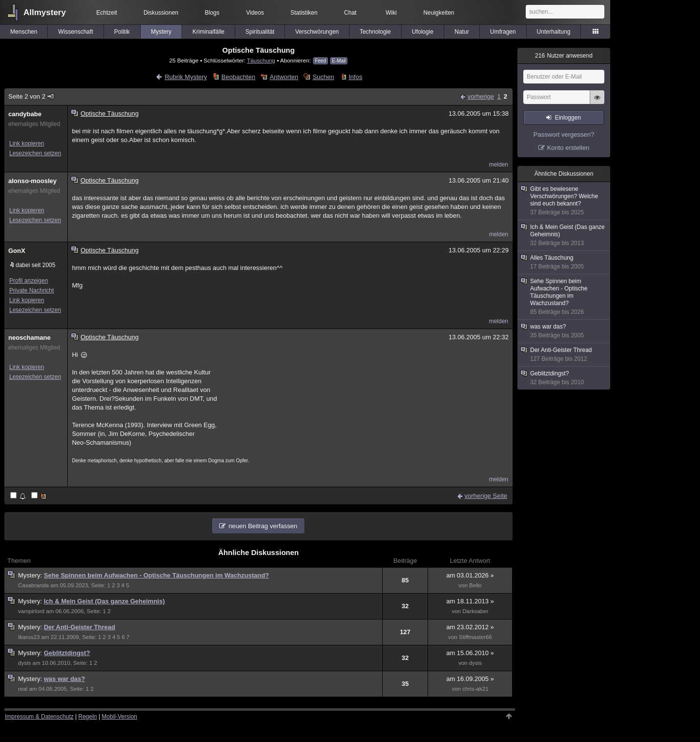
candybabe (25, 114)
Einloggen (568, 118)
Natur (462, 32)
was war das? (65, 679)
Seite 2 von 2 (31, 96)
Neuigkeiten (439, 13)
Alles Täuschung (564, 262)
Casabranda (33, 585)
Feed (320, 61)
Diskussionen (161, 13)
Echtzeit (107, 13)
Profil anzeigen (29, 281)
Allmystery (45, 12)
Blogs (212, 13)
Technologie (375, 32)
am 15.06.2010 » (470, 653)
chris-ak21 (475, 689)
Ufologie (423, 32)
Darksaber (475, 611)
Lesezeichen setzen (35, 153)
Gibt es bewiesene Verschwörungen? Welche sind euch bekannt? (564, 201)
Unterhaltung (554, 32)
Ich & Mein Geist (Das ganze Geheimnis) (104, 601)
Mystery (161, 32)
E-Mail (339, 61)
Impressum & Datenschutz (39, 717)
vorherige (481, 96)
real (23, 689)
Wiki (391, 13)
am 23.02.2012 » (470, 627)
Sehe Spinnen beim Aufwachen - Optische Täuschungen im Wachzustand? (156, 575)
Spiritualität (260, 32)
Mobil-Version (119, 717)
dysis (24, 663)
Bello (475, 585)
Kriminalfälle (208, 32)
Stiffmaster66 (475, 637)
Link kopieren (27, 144)
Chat (350, 13)
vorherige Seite (486, 496)
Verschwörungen (317, 32)
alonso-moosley (32, 181)
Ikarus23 (29, 637)
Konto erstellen (568, 148)
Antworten (284, 77)
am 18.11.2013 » (470, 601)
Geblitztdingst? (67, 653)
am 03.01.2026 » (470, 575)
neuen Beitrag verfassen (263, 526)
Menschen (24, 32)
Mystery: (31, 575)
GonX (17, 251)
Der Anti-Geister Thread (80, 627)
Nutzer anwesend (564, 56)
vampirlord (31, 611)
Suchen (323, 77)
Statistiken (304, 13)
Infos (355, 77)
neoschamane (30, 338)
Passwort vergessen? (564, 134)
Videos (255, 13)
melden (499, 165)
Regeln (88, 717)
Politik (122, 32)
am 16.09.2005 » (470, 679)
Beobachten (238, 77)
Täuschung (261, 60)
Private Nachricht (31, 290)
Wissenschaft (75, 32)
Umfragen (503, 32)
